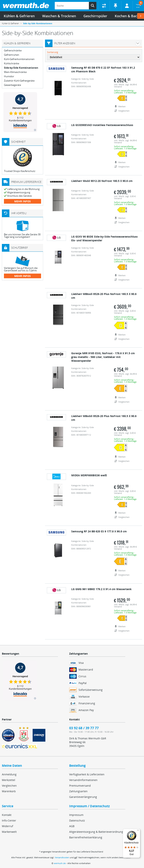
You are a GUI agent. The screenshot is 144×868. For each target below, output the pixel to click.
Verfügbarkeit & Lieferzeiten (87, 774)
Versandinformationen (83, 780)
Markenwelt (9, 832)
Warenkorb (9, 791)
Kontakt (7, 815)
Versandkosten (62, 857)
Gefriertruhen (12, 55)
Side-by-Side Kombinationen (21, 68)
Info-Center (9, 820)
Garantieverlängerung (83, 797)
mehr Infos (22, 201)
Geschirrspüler (95, 16)
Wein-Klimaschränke (15, 72)
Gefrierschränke (13, 51)
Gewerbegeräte (12, 85)
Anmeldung (9, 774)
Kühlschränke (12, 63)
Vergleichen (9, 786)
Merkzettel (9, 780)
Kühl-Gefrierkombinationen (19, 59)
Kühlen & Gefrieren (19, 16)
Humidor (9, 76)
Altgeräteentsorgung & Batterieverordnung (96, 832)
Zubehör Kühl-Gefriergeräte (19, 81)
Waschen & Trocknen (59, 16)
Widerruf (7, 826)
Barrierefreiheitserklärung (86, 837)
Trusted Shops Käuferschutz (20, 171)
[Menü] (138, 831)
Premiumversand (80, 786)
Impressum (76, 815)
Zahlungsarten (78, 791)
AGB (72, 826)
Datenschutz (77, 820)
